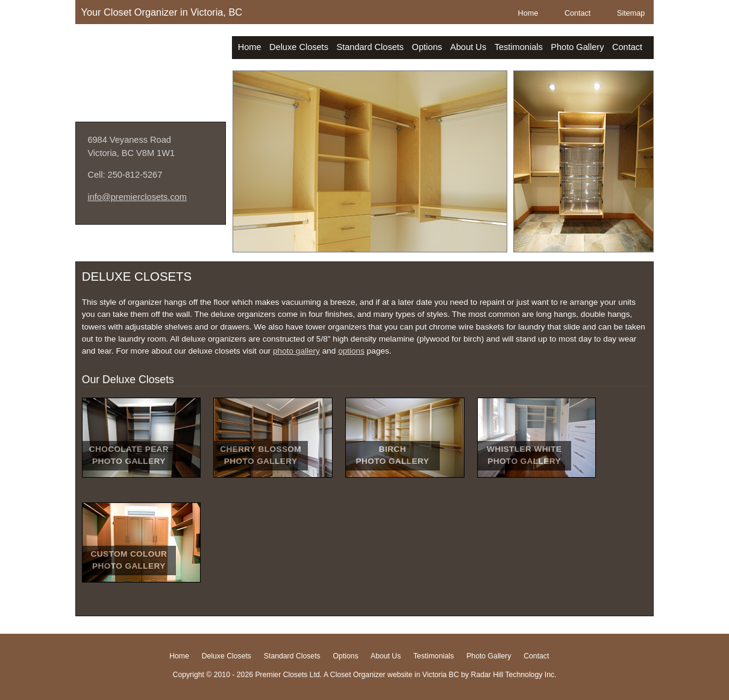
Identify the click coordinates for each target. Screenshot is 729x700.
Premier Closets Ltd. (151, 65)
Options (427, 47)
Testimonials (519, 47)
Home (528, 13)
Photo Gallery (577, 47)
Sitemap (631, 13)
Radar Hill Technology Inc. (514, 675)
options (351, 351)
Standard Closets (370, 47)
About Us (468, 47)
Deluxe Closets (299, 47)
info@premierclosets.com (137, 197)
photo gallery (296, 351)
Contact (577, 13)
